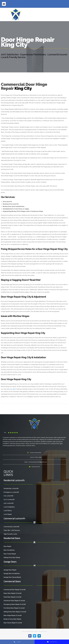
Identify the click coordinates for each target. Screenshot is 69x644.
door (14, 389)
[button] (4, 4)
